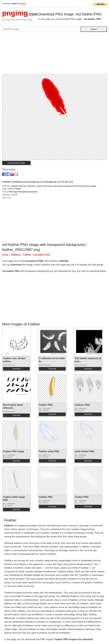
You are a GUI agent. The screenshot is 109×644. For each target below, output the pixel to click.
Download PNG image (16, 163)
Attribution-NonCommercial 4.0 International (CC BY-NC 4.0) (42, 182)
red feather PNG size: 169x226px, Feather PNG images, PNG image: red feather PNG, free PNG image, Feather (53, 186)
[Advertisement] (54, 54)
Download (16, 369)
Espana (22, 3)
